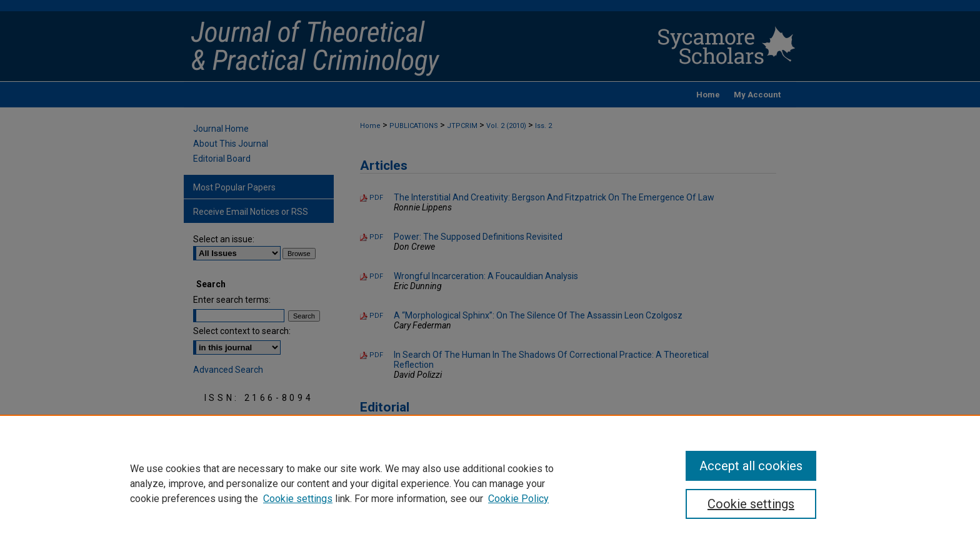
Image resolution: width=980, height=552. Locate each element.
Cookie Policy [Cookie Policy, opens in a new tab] (518, 499)
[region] (490, 483)
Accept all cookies (751, 466)
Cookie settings (298, 499)
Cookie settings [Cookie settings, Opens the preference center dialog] (751, 504)
